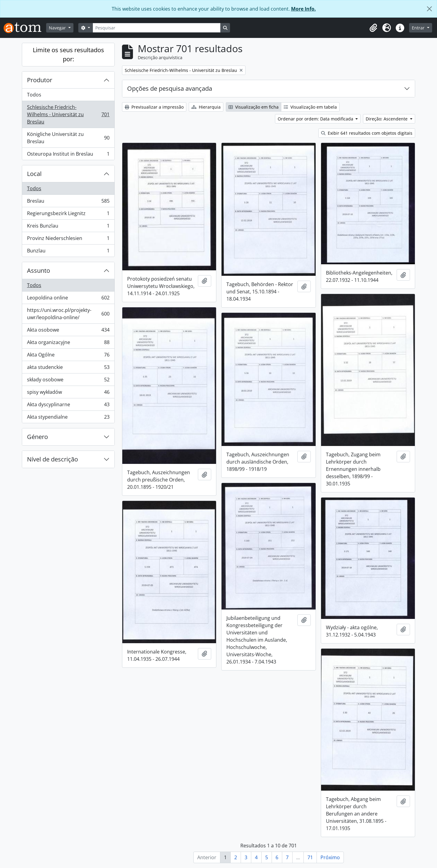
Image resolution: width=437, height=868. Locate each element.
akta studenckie (68, 368)
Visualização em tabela (310, 107)
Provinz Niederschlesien (68, 240)
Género (37, 437)
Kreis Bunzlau (68, 227)
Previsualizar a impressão (154, 107)
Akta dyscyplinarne (68, 406)
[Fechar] (429, 9)
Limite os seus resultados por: (68, 54)
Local (34, 174)
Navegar (58, 28)
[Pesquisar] (157, 28)
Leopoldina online (68, 299)
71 (310, 857)
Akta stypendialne (68, 418)
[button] (373, 28)
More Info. (303, 9)
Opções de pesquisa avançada (170, 88)
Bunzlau (68, 252)
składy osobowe (68, 381)
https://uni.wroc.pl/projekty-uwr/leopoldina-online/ (68, 314)
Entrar (419, 28)
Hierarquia (206, 107)
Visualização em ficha (254, 107)
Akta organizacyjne (68, 344)
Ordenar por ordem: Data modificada (316, 119)
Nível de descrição (53, 459)
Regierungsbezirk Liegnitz (68, 215)
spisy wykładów (68, 393)
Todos (34, 95)
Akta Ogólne (68, 356)
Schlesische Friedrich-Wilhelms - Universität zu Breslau (68, 114)
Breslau (68, 202)
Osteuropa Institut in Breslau (68, 155)
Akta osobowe (68, 331)
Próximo (330, 857)
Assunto (39, 270)
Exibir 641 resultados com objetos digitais (367, 133)
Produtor (40, 80)
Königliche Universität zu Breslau (68, 138)
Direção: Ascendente (387, 119)
